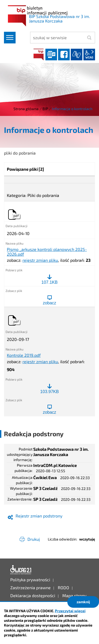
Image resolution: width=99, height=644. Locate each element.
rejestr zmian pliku (40, 260)
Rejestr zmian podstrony (39, 516)
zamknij (83, 602)
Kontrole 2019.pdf (24, 355)
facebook (64, 55)
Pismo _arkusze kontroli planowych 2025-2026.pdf (47, 252)
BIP (39, 55)
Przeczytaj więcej (70, 611)
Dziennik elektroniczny (51, 55)
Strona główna (26, 109)
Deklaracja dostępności (21, 570)
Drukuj (34, 539)
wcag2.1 (89, 55)
